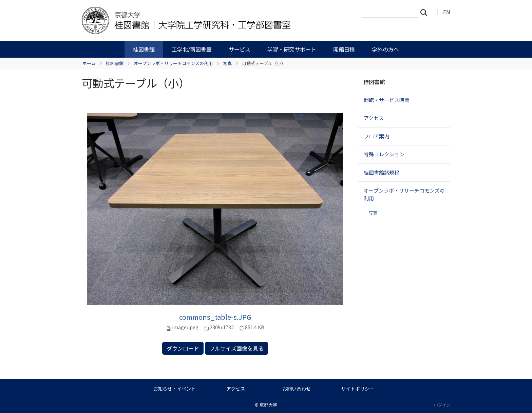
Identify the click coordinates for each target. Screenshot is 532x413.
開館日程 (344, 49)
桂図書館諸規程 (382, 172)
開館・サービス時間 (387, 100)
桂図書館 (144, 49)
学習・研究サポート (292, 49)
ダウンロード (183, 348)
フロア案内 (376, 136)
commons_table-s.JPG (215, 317)
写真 (227, 63)
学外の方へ (385, 49)
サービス (240, 49)
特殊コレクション (384, 154)
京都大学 (268, 405)
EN (447, 12)
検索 (426, 12)
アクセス (374, 118)
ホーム (89, 63)
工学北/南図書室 (192, 49)
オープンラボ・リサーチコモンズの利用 (173, 63)
